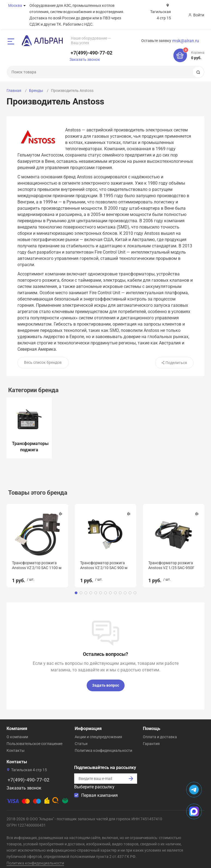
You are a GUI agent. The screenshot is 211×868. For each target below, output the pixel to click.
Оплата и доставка (160, 732)
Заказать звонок (85, 59)
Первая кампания (100, 790)
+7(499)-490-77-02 (91, 53)
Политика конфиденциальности (103, 745)
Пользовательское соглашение (34, 738)
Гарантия (151, 738)
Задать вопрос (106, 680)
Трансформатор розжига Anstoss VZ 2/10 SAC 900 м (104, 565)
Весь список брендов (43, 362)
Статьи (81, 738)
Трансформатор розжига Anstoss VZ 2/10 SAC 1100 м (37, 565)
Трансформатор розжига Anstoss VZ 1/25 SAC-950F (171, 565)
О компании (17, 732)
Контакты (16, 745)
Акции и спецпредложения (98, 732)
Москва (15, 5)
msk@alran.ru (186, 41)
